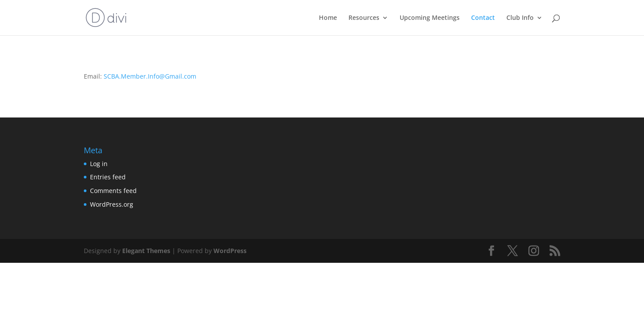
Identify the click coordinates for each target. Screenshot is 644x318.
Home (328, 18)
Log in (99, 164)
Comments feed (113, 191)
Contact (483, 18)
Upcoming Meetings (430, 18)
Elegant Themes (146, 251)
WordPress (230, 251)
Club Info (520, 18)
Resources (364, 18)
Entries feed (108, 177)
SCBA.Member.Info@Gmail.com (150, 76)
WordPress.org (112, 204)
